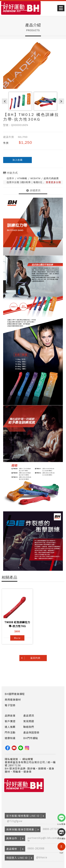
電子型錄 (10, 705)
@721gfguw (15, 821)
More (17, 638)
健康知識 (10, 738)
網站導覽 (28, 759)
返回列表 (35, 658)
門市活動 (10, 732)
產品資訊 (29, 715)
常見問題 (29, 721)
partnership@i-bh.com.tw (43, 839)
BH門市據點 (31, 738)
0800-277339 (51, 829)
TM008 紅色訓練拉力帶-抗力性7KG (17, 624)
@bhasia (42, 857)
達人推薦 (10, 727)
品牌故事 (10, 715)
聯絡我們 (29, 727)
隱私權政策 (11, 759)
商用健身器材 (13, 699)
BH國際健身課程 (15, 694)
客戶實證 (10, 721)
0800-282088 (36, 848)
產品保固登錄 (31, 732)
